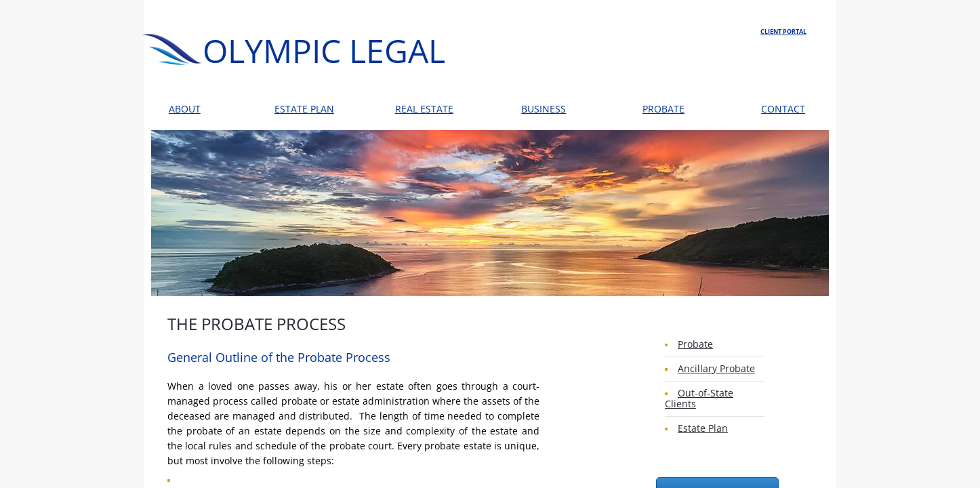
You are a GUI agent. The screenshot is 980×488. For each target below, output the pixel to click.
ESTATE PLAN (304, 109)
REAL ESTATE (424, 109)
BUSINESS (544, 109)
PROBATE (663, 109)
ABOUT (185, 109)
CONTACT (783, 109)
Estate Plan (703, 428)
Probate (695, 344)
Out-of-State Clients (699, 399)
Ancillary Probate (716, 368)
